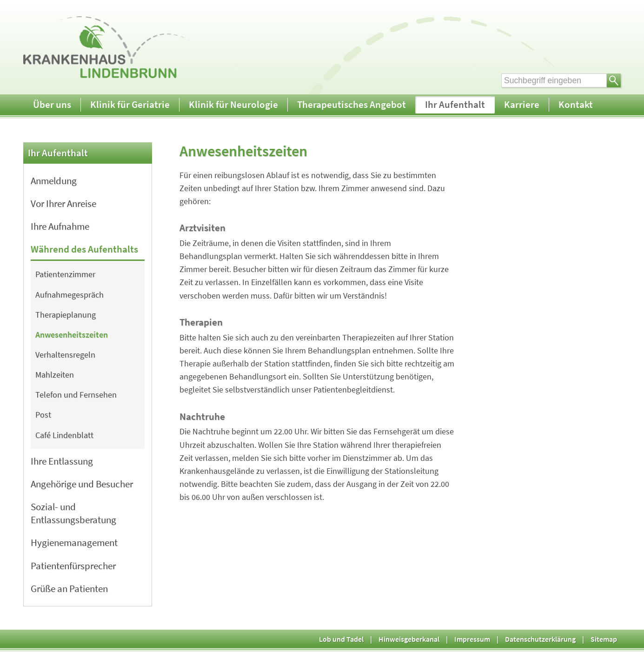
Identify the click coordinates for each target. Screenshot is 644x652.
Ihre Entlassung (62, 461)
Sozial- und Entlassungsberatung (73, 513)
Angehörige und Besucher (82, 484)
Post (43, 415)
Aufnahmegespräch (70, 295)
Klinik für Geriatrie (130, 104)
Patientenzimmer (65, 274)
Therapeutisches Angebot (352, 104)
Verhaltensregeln (65, 355)
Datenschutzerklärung (540, 639)
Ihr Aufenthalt (455, 104)
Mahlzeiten (55, 375)
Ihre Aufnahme (60, 226)
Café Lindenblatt (64, 435)
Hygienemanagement (74, 542)
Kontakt (576, 104)
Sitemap (604, 639)
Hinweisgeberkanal (409, 639)
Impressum (472, 639)
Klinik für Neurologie (233, 104)
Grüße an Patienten (69, 589)
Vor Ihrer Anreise (63, 203)
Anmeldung (54, 181)
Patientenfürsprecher (73, 566)
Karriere (522, 104)
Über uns (52, 104)
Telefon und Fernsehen (76, 395)
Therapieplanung (66, 315)
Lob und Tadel (341, 639)
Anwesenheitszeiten (72, 335)
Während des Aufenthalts (84, 249)
